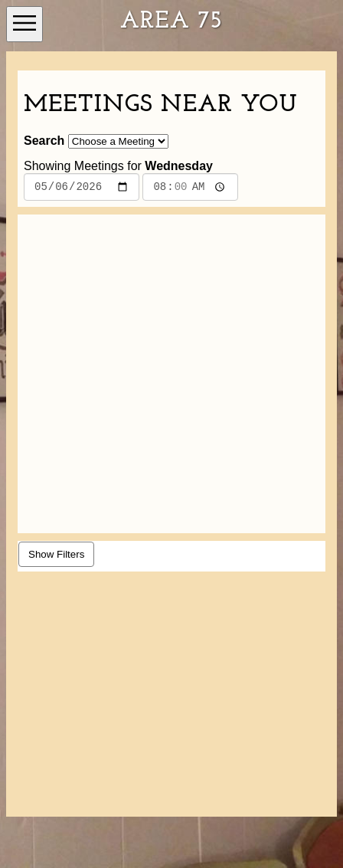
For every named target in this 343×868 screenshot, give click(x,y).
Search (44, 141)
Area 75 (171, 21)
